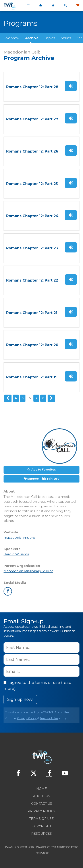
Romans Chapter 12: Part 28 (32, 87)
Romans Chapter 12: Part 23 (32, 248)
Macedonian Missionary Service (28, 571)
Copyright (41, 826)
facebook (8, 591)
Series (66, 38)
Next (51, 398)
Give (78, 5)
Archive (32, 38)
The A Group (41, 853)
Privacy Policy (27, 718)
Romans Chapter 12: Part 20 (32, 345)
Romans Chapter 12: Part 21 (32, 313)
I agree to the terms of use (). (38, 686)
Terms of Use (49, 718)
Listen (71, 86)
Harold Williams (16, 554)
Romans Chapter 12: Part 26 (32, 151)
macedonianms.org (19, 538)
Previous (8, 398)
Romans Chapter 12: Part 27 (32, 119)
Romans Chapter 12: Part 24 (32, 216)
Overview (11, 38)
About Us (42, 796)
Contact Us (42, 804)
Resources (41, 834)
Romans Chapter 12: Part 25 (32, 184)
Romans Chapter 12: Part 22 (32, 280)
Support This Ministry (43, 479)
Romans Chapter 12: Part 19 (32, 377)
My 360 (41, 5)
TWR (53, 847)
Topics (50, 38)
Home (42, 789)
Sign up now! (20, 699)
